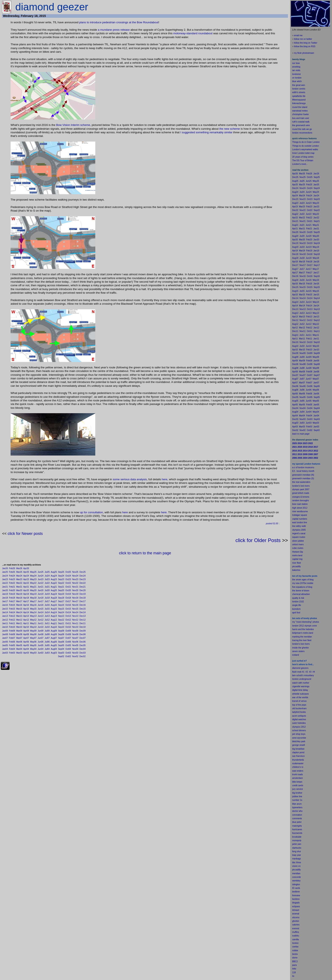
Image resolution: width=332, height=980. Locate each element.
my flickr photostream (304, 53)
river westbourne (300, 511)
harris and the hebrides (303, 629)
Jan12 (5, 620)
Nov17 (75, 601)
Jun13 (41, 616)
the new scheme (230, 129)
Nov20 (75, 590)
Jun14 (41, 612)
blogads (296, 903)
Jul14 (47, 612)
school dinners (299, 730)
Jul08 (47, 634)
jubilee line (297, 796)
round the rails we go (302, 129)
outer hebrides (299, 723)
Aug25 (54, 572)
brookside (297, 837)
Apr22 (26, 583)
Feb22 (12, 583)
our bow (296, 63)
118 (294, 972)
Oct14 (68, 612)
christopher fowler (301, 114)
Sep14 (61, 612)
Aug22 (54, 583)
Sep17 (61, 601)
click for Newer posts (25, 534)
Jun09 (41, 631)
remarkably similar (221, 132)
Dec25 (82, 572)
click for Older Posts (258, 540)
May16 (33, 605)
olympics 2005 (299, 530)
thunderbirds (298, 760)
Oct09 (68, 631)
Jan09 (5, 631)
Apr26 (26, 568)
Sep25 (61, 572)
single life (297, 605)
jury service (298, 789)
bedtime (296, 892)
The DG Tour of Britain (303, 160)
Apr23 (26, 579)
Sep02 (61, 656)
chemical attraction (301, 594)
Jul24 (47, 576)
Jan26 (5, 568)
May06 (33, 642)
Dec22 (82, 583)
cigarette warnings (301, 686)
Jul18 (47, 598)
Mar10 (19, 627)
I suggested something (195, 132)
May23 (33, 579)
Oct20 (68, 590)
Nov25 (75, 572)
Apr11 (26, 623)
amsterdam (297, 778)
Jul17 (47, 601)
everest (296, 928)
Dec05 (82, 645)
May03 (33, 653)
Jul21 (47, 587)
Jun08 (41, 634)
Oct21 (68, 587)
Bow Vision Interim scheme (73, 125)
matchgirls (297, 826)
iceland (296, 655)
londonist (296, 74)
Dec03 (82, 653)
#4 (314, 672)
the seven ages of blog (303, 580)
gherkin (296, 921)
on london (297, 78)
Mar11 (19, 623)
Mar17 (19, 601)
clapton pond (298, 752)
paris (295, 965)
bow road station (300, 504)
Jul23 (47, 579)
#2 (307, 672)
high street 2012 (300, 508)
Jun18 (41, 598)
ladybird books (299, 712)
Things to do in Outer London (306, 142)
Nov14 (75, 612)
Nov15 (75, 609)
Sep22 (61, 583)
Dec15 (82, 609)
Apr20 (26, 590)
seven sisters (298, 651)
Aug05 (54, 645)
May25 (33, 572)
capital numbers (300, 519)
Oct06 (68, 642)
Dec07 (82, 638)
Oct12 (68, 620)
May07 (33, 638)
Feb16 (12, 605)
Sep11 (61, 623)
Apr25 (26, 572)
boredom (296, 609)
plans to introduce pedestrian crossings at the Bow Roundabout (119, 22)
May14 (33, 612)
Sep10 (61, 627)
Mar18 (19, 598)
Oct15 (68, 609)
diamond (296, 668)
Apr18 (26, 598)
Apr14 (26, 612)
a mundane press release (114, 30)
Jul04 (47, 649)
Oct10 (68, 627)
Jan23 (5, 579)
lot (293, 969)
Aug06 (54, 642)
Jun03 (41, 653)
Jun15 (41, 609)
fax (297, 947)
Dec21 (82, 587)
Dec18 (82, 598)
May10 (33, 627)
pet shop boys (299, 734)
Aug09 (54, 631)
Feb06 (12, 642)
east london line (300, 522)
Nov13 (75, 616)
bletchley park (299, 741)
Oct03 (68, 653)
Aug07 (54, 638)
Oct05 (68, 645)
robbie (295, 950)
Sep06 (61, 642)
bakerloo (296, 570)
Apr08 (26, 634)
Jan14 (5, 612)
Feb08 (12, 634)
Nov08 (75, 634)
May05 (33, 645)
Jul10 (47, 627)
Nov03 (75, 653)
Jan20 (5, 590)
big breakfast (298, 749)
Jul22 (47, 583)
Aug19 (54, 594)
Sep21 (61, 587)
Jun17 (41, 601)
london (295, 679)
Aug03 (54, 653)
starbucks (297, 848)
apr (294, 613)
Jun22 (41, 583)
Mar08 (19, 634)
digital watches (299, 719)
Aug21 (54, 587)
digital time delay (300, 690)
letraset (296, 910)
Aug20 (54, 590)
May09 (33, 631)
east (294, 771)
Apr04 (26, 649)
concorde (297, 877)
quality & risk (298, 598)
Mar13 (19, 616)
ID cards (296, 888)
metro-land (297, 555)
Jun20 (41, 590)
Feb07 (12, 638)
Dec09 (82, 631)
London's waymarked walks (305, 149)
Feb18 (12, 598)
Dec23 (82, 579)
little (294, 782)
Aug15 (54, 609)
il (296, 613)
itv (293, 976)
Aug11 (54, 623)
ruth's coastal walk (301, 122)
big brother (297, 793)
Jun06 (41, 642)
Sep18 (61, 598)
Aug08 (54, 634)
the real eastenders (301, 482)
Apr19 (26, 594)
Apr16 (26, 605)
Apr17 (26, 601)
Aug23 (54, 579)
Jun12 (41, 620)
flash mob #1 (298, 672)
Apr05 (26, 645)
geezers (305, 668)
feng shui (297, 851)
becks (295, 954)
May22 (33, 583)
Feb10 (12, 627)
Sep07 (61, 638)
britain (299, 782)
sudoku (296, 936)
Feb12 (12, 620)
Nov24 (75, 576)
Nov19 (75, 594)
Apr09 (26, 631)
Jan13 (5, 616)
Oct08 (68, 634)
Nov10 (75, 627)
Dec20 (82, 590)
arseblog (296, 67)
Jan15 (5, 609)
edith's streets (299, 92)
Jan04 (5, 649)
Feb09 (12, 631)
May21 (33, 587)
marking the (298, 637)
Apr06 (26, 642)
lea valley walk (299, 526)
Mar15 (19, 609)
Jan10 (5, 627)
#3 (310, 672)
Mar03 (19, 653)
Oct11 (68, 623)
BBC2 (295, 961)
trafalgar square (300, 515)
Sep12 (61, 620)
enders (300, 771)
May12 (33, 620)
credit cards (298, 785)
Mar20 (19, 590)
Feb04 (12, 649)
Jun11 (41, 623)
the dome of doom (301, 591)
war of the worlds (300, 697)
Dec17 (82, 601)
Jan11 (5, 623)
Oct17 (68, 601)
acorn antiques (299, 716)
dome (295, 958)
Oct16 (68, 605)
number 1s (297, 800)
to (295, 969)
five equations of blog (302, 587)
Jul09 (47, 631)
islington (296, 884)
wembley (296, 881)
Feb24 (12, 576)
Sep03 (61, 653)
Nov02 (75, 656)
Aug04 (54, 649)
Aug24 (54, 576)
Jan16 (5, 605)
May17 (33, 601)
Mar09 (19, 631)
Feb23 (12, 579)
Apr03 (26, 653)
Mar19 (19, 594)
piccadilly (297, 566)
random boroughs (300, 500)
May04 (33, 649)
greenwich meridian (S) (303, 478)
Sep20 (61, 590)
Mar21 (19, 587)
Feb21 (12, 587)
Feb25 (12, 572)
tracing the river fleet (302, 640)
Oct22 (68, 583)
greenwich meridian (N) (303, 475)
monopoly (297, 840)
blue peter (297, 822)
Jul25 (47, 572)
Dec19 (82, 594)
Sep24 (61, 576)
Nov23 (75, 579)
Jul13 (47, 616)
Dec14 (82, 612)
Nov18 (75, 598)
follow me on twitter (303, 39)
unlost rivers (298, 544)
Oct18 (68, 598)
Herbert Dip (298, 552)
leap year (297, 855)
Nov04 (75, 649)
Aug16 (54, 605)
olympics (296, 727)
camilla (295, 939)
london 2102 (298, 602)
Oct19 (68, 594)
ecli (294, 906)
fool (299, 613)
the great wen (299, 85)
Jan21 (5, 587)
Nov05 (75, 645)
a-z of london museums (303, 467)
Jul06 (47, 642)
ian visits (296, 70)
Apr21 (26, 587)
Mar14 (19, 612)
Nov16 (75, 605)
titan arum (297, 804)
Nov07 (75, 638)
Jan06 (5, 642)
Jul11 (47, 623)
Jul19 (47, 594)
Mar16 (19, 605)
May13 (33, 616)
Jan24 (5, 576)
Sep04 (61, 649)
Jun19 (41, 594)
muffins (296, 932)
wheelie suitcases (300, 694)
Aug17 (54, 601)
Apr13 (26, 616)
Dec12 (82, 620)
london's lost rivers (301, 486)
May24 (33, 576)
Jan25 (5, 572)
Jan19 (5, 594)
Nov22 (75, 583)
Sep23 (61, 579)
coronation (297, 815)
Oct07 (68, 638)
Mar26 (19, 568)
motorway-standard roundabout (193, 33)
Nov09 (75, 631)
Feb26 (12, 568)
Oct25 (68, 572)
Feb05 (12, 645)
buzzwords (297, 833)
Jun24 (41, 576)
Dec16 (82, 605)
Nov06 (75, 642)
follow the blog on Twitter (306, 43)
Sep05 (61, 645)
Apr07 (26, 638)
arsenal (296, 914)
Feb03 (12, 653)
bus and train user (301, 118)
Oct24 (68, 576)
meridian (308, 637)
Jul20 (47, 590)
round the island (300, 107)
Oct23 (68, 579)
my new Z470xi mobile (303, 583)
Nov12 (75, 620)
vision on (296, 866)
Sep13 (61, 616)
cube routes (298, 548)
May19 (33, 594)
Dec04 (82, 649)
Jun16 (41, 605)
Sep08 (61, 634)
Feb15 (12, 609)
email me (298, 35)
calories (296, 925)
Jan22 (5, 583)
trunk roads (297, 774)
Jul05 (47, 645)
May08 (33, 634)
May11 (33, 623)
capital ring (297, 559)
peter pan (297, 844)
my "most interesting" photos (306, 622)
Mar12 (19, 620)
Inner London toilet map (303, 153)
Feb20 (12, 590)
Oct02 (68, 656)
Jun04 (41, 649)
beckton (296, 899)
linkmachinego (299, 103)
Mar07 (19, 638)
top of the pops (299, 705)
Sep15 (61, 609)
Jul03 (47, 653)
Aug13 (54, 616)
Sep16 (61, 605)
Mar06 (19, 642)
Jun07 (41, 638)
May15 (33, 609)
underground (305, 679)
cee (294, 947)
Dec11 (82, 623)
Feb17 (12, 601)
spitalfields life (299, 96)
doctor (295, 811)
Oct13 (68, 616)
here (165, 479)
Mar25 (19, 572)
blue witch (297, 81)
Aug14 (54, 612)
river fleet (297, 563)
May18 (33, 598)
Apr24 (26, 576)
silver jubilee (298, 541)
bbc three (297, 862)
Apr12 (26, 620)
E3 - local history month (303, 471)
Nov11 (75, 623)
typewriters (297, 807)
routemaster (298, 763)
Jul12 (47, 620)
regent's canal (299, 533)
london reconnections (302, 133)
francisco (300, 756)
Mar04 (19, 649)
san (294, 756)
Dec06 (82, 642)
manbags (297, 859)
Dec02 (82, 656)
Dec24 (82, 576)
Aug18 (54, 598)
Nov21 (75, 587)
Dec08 (82, 634)
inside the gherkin (300, 648)
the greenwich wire (301, 125)
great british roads (301, 493)
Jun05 (41, 645)
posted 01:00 (272, 524)
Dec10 (82, 627)
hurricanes (297, 829)
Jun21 (41, 587)
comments (297, 818)
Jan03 (5, 653)
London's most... (300, 164)
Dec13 (82, 616)
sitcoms (296, 917)
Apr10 (26, 627)
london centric (299, 89)
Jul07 (47, 638)
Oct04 (68, 649)
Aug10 (54, 627)
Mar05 (19, 645)
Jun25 (41, 572)
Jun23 (41, 579)
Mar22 (19, 583)
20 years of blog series (303, 157)
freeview (296, 895)
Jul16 (47, 605)
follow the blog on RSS (305, 46)
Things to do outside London (306, 146)
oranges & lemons (301, 497)
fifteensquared (299, 100)
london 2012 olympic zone (304, 626)
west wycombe (299, 738)
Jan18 (5, 598)
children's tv (298, 767)
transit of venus (299, 701)
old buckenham (299, 708)
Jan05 (5, 645)
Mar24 (19, 576)
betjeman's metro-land (303, 633)
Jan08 (5, 634)
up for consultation (91, 512)
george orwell (299, 745)
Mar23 (19, 579)
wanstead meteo (300, 111)
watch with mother (301, 683)
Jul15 (47, 609)
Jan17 (5, 601)
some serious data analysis (130, 479)
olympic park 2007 (301, 489)
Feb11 (12, 623)
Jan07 (5, 638)
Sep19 (61, 594)
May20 (33, 590)
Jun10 (41, 627)
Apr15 (26, 609)
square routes (299, 537)
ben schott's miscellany (303, 675)
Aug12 (54, 620)
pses (298, 906)
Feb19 (12, 594)
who (301, 811)
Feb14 (12, 612)
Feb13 (12, 616)
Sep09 (61, 631)
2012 (303, 727)
